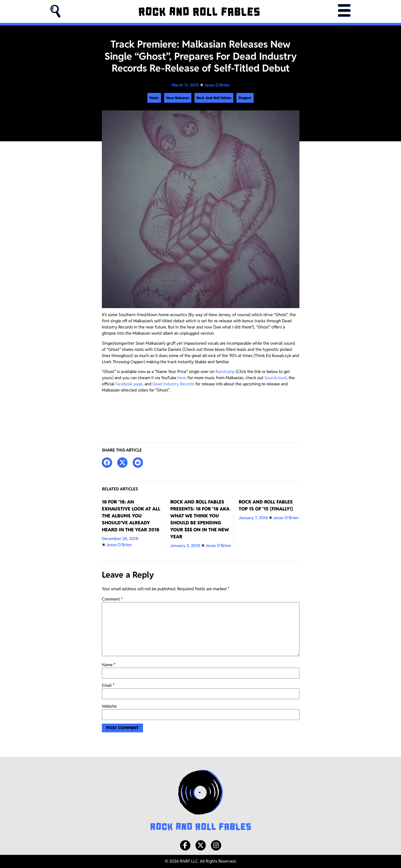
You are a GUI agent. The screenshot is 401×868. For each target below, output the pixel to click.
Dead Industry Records (173, 384)
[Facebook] (185, 845)
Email (108, 685)
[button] (56, 11)
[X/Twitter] (201, 845)
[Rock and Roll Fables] (199, 12)
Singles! (245, 98)
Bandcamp (225, 372)
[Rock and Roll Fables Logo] (201, 801)
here (182, 378)
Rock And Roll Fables (214, 98)
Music (154, 98)
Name (109, 665)
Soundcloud (275, 378)
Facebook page (129, 384)
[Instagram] (216, 845)
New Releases (178, 98)
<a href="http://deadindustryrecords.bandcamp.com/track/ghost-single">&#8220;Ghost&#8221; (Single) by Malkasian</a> (201, 413)
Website (109, 706)
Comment (112, 599)
